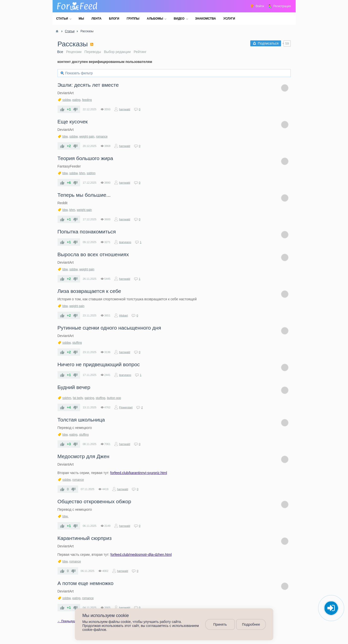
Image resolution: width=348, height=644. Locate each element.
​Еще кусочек (73, 122)
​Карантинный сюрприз (85, 538)
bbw (65, 137)
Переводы (93, 52)
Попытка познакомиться (87, 232)
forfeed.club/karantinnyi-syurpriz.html (139, 473)
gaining (89, 398)
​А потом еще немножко (86, 583)
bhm (82, 173)
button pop (114, 398)
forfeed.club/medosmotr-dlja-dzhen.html (141, 555)
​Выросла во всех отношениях (93, 254)
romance (102, 137)
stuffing (77, 343)
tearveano (125, 242)
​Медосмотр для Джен (83, 456)
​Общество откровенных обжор (94, 501)
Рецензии (74, 52)
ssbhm (91, 173)
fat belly (78, 398)
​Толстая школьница (81, 420)
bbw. (66, 516)
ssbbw (67, 100)
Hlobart (123, 315)
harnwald (125, 109)
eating (77, 100)
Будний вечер (74, 387)
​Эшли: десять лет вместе (88, 85)
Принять (220, 624)
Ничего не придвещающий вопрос (99, 364)
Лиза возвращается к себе (89, 291)
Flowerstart (126, 407)
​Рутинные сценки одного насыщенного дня (109, 328)
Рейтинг (140, 52)
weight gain (87, 137)
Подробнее (251, 624)
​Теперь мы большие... (84, 195)
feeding (87, 100)
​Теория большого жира (85, 158)
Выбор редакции (117, 52)
